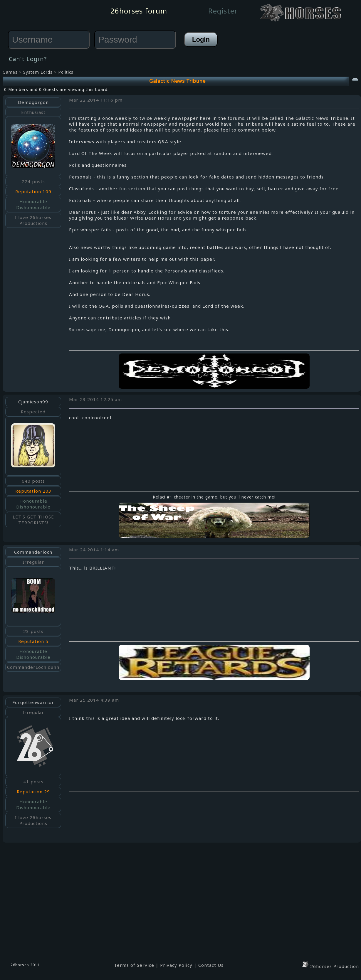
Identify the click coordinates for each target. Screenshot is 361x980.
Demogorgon (33, 102)
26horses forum (139, 11)
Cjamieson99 (33, 402)
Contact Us (211, 965)
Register (223, 11)
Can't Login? (28, 59)
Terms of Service (134, 965)
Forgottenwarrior (33, 702)
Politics (66, 72)
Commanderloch (33, 552)
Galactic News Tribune (177, 81)
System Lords (38, 72)
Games (10, 72)
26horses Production (330, 966)
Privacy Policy (176, 965)
